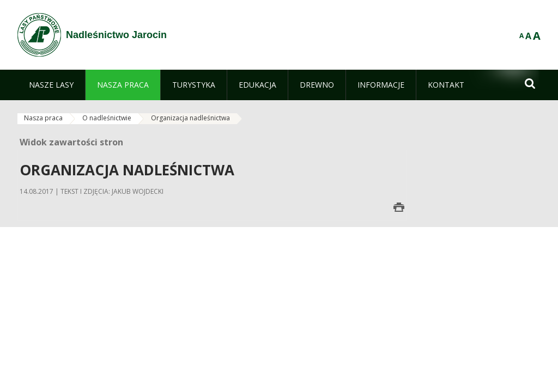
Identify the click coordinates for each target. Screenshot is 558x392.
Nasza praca (43, 118)
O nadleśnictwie (107, 118)
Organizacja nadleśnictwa (190, 118)
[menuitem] (51, 85)
